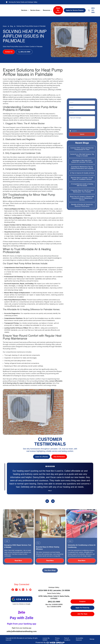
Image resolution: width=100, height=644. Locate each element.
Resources (47, 10)
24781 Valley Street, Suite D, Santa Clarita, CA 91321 (54, 597)
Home (5, 26)
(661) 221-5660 (54, 602)
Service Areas (35, 10)
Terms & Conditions (67, 639)
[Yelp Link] (27, 590)
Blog (12, 26)
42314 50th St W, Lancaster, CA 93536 (54, 590)
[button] (25, 10)
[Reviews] (50, 479)
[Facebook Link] (13, 590)
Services (24, 10)
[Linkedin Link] (23, 590)
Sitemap (92, 639)
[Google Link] (30, 590)
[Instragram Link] (16, 590)
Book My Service (58, 10)
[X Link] (20, 590)
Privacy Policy (57, 639)
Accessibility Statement (79, 639)
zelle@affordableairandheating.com (22, 631)
